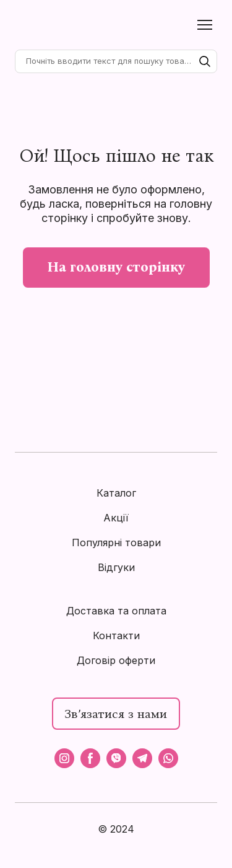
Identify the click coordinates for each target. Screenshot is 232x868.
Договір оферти (116, 660)
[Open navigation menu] (205, 25)
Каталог (116, 493)
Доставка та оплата (116, 611)
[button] (205, 61)
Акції (116, 518)
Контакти (116, 635)
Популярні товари (116, 542)
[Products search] (116, 61)
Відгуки (116, 567)
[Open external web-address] (116, 854)
